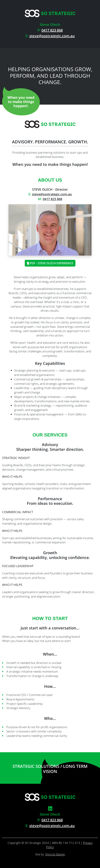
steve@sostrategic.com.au (52, 36)
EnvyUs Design (55, 854)
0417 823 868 (52, 30)
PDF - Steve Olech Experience (50, 263)
